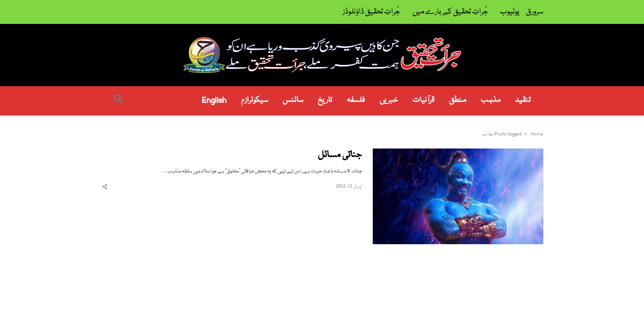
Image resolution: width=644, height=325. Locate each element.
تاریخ (325, 100)
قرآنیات (424, 100)
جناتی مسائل (340, 156)
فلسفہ (356, 100)
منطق (458, 100)
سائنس (293, 100)
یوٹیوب (510, 12)
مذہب (491, 100)
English (214, 100)
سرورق (535, 12)
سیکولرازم (255, 100)
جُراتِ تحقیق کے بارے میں (450, 12)
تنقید (523, 100)
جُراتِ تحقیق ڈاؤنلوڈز (371, 12)
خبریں (389, 100)
